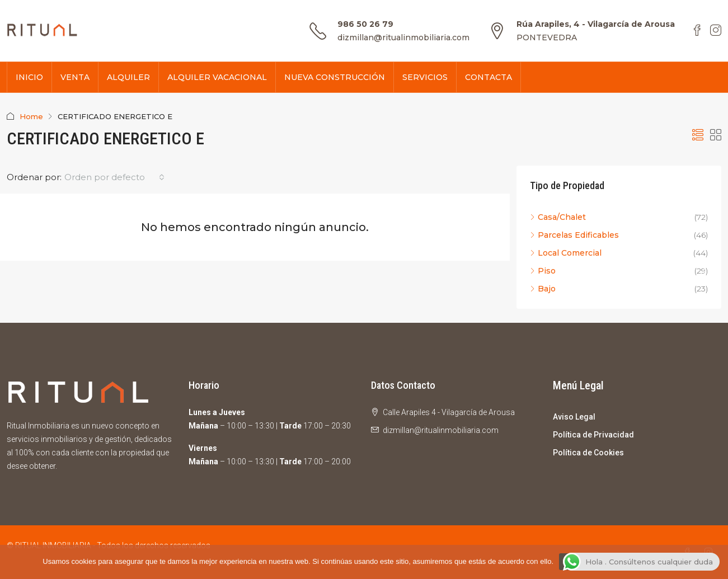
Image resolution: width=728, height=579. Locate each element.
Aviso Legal (574, 417)
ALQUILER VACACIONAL (217, 77)
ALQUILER (128, 77)
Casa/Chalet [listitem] (558, 217)
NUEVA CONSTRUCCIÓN (335, 77)
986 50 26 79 (365, 24)
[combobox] (114, 177)
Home (31, 116)
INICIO (29, 77)
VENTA (75, 77)
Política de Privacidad (593, 435)
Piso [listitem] (543, 271)
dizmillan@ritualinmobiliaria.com (403, 37)
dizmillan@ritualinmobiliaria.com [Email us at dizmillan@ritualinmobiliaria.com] (441, 430)
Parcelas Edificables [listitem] (574, 235)
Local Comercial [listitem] (566, 253)
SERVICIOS (425, 77)
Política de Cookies (588, 453)
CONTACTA (489, 77)
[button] (698, 135)
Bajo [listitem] (543, 289)
